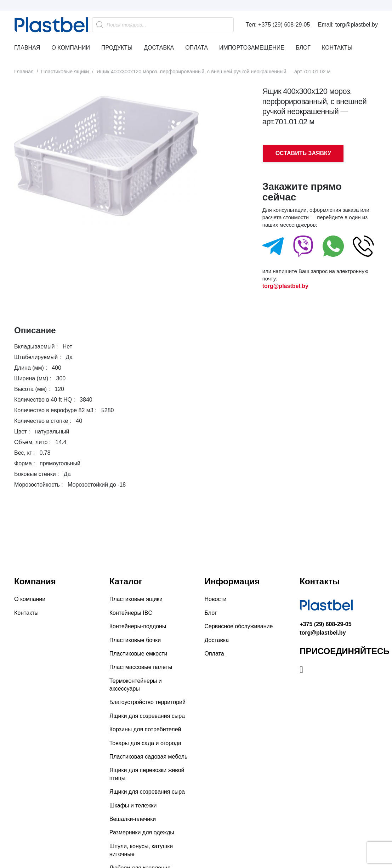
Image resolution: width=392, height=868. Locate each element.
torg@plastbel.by (285, 286)
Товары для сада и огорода (145, 743)
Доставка (217, 640)
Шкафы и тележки (133, 805)
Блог (211, 613)
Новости (216, 599)
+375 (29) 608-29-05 (325, 624)
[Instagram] (301, 670)
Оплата (214, 654)
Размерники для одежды (142, 832)
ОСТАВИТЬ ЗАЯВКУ (303, 153)
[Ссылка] (51, 25)
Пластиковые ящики (65, 72)
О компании (30, 599)
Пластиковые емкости (138, 654)
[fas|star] (273, 248)
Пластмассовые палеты (141, 667)
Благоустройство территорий (147, 702)
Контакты (26, 613)
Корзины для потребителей (145, 729)
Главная (24, 72)
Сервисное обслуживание (239, 626)
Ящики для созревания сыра (147, 716)
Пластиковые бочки (135, 640)
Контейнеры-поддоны (138, 626)
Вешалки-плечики (133, 819)
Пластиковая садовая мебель (149, 757)
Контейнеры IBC (131, 613)
